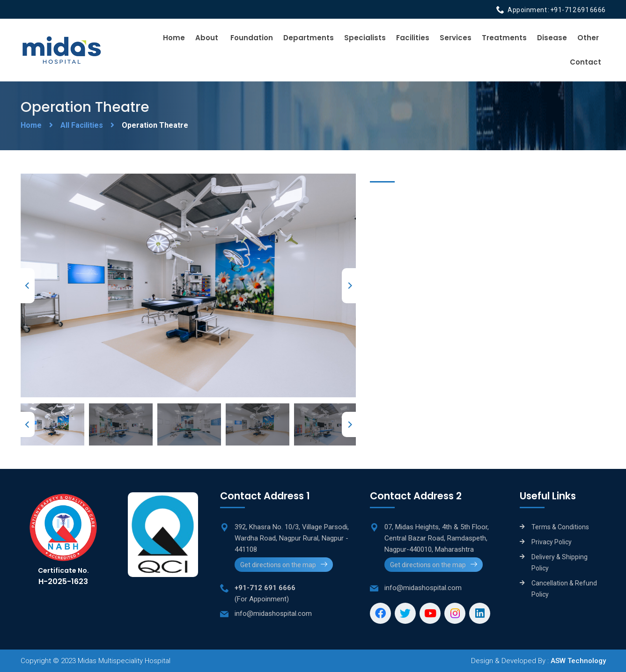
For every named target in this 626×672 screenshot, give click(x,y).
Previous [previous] (28, 286)
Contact (585, 62)
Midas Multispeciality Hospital (124, 661)
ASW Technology (578, 661)
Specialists (365, 38)
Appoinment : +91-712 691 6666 (557, 10)
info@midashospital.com (273, 614)
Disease (552, 38)
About (207, 38)
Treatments (504, 38)
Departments (309, 38)
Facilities (413, 38)
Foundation (252, 38)
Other (588, 38)
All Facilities (82, 125)
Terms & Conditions (560, 527)
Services (456, 38)
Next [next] (349, 286)
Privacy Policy (552, 542)
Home (174, 38)
